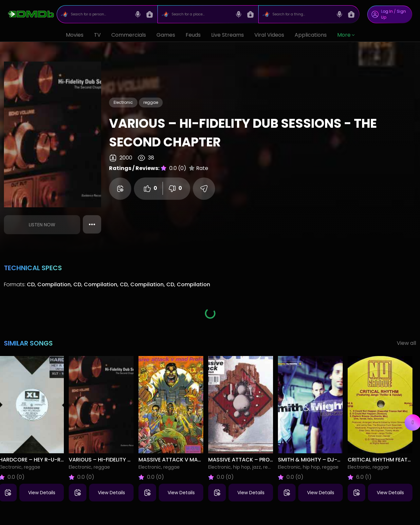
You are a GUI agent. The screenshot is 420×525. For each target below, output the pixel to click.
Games (166, 35)
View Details (42, 493)
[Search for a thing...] (302, 14)
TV (97, 35)
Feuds (193, 35)
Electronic (123, 102)
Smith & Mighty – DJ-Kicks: (316, 460)
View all (406, 343)
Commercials (129, 35)
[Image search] (150, 14)
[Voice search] (138, 14)
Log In (387, 11)
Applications (311, 35)
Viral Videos (269, 35)
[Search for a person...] (100, 14)
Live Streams (228, 35)
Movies (75, 35)
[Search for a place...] (201, 14)
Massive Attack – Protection (250, 460)
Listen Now (42, 225)
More (346, 35)
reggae (151, 102)
